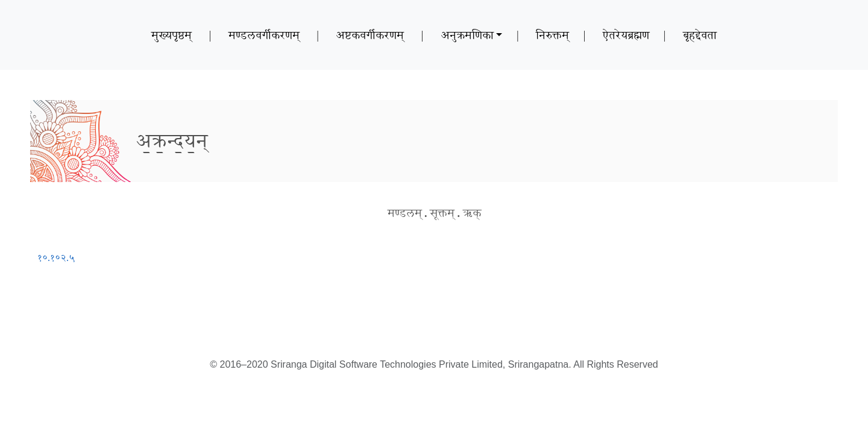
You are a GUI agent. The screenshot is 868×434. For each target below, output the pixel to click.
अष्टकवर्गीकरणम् (370, 35)
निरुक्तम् (552, 35)
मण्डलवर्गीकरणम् (264, 35)
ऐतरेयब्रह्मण (626, 35)
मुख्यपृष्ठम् (171, 35)
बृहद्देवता (700, 35)
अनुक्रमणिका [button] (467, 35)
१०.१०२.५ (56, 258)
